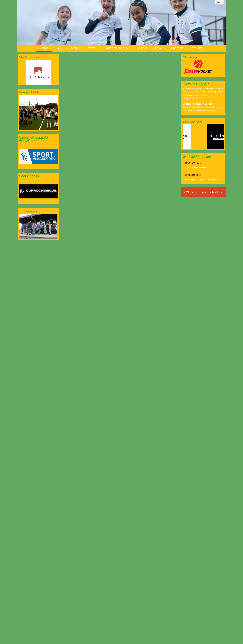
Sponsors (177, 48)
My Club (197, 48)
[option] (38, 72)
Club (60, 48)
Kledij (75, 48)
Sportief (142, 48)
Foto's (159, 48)
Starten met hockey (116, 48)
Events (91, 48)
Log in (220, 2)
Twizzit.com (217, 192)
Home (44, 48)
